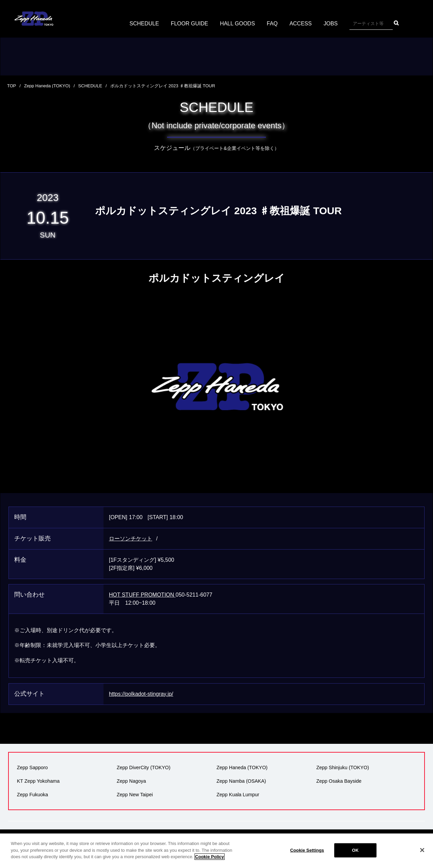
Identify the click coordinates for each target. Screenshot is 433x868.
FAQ (272, 24)
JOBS (331, 24)
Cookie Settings (307, 850)
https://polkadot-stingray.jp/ (141, 694)
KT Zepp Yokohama (38, 781)
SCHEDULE (144, 24)
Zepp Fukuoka (32, 795)
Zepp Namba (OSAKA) (241, 781)
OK (355, 850)
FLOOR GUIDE (189, 24)
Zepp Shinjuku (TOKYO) (343, 767)
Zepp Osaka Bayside (339, 781)
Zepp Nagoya (131, 781)
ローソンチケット (131, 539)
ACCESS (301, 24)
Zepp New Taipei (135, 795)
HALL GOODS (237, 24)
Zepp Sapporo (32, 767)
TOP (12, 86)
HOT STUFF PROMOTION (142, 595)
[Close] (422, 850)
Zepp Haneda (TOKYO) (47, 86)
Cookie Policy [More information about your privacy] (210, 857)
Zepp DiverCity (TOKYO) (144, 767)
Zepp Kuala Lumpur (238, 795)
